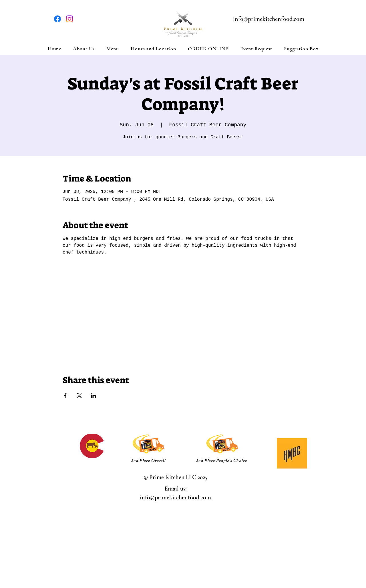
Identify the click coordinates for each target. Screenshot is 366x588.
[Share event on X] (79, 396)
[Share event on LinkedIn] (93, 396)
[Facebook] (57, 19)
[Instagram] (69, 19)
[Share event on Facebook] (65, 396)
